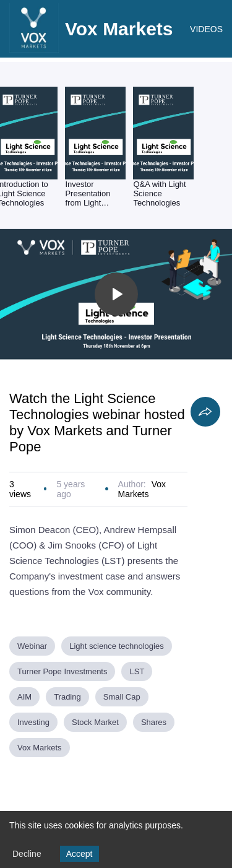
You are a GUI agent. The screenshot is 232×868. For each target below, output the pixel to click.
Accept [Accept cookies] (79, 854)
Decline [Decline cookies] (27, 854)
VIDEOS (206, 29)
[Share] (205, 412)
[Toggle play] (116, 294)
